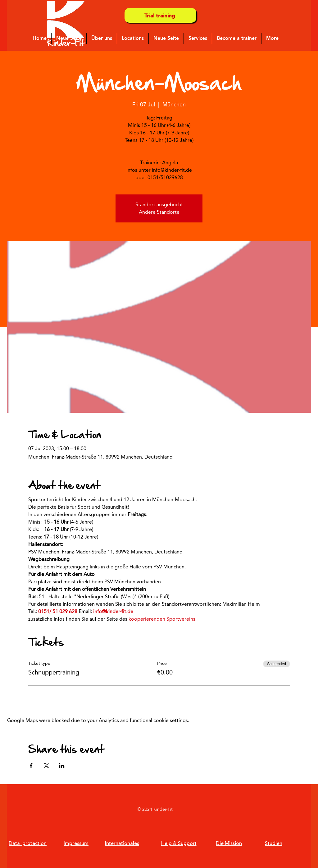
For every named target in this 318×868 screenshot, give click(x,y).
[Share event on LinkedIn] (62, 766)
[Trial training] (160, 15)
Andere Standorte (159, 212)
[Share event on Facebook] (31, 766)
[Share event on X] (46, 766)
